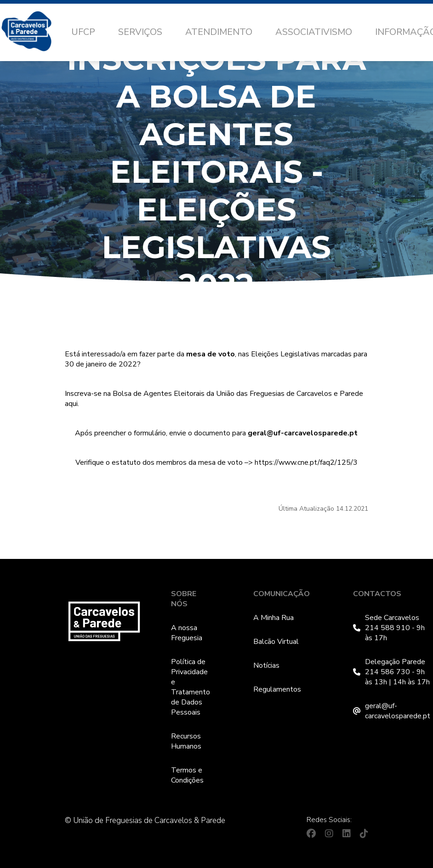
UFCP (83, 32)
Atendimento (219, 32)
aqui (71, 404)
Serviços (140, 32)
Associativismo (314, 32)
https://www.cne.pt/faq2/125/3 (306, 462)
